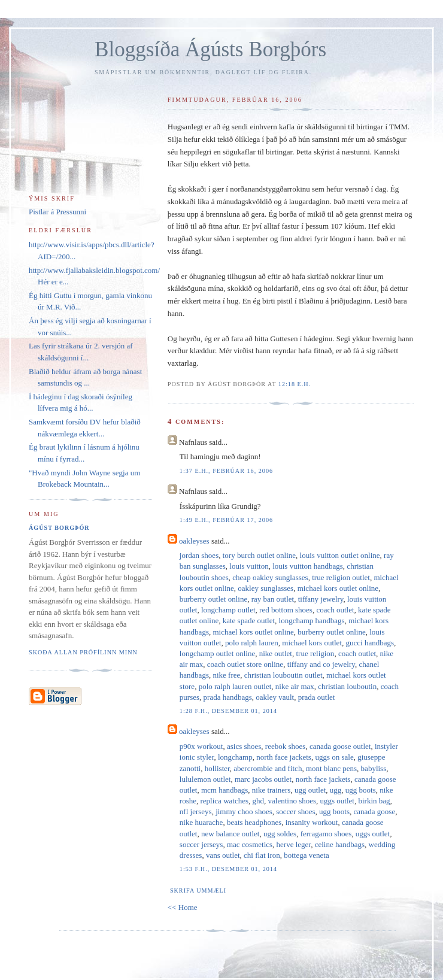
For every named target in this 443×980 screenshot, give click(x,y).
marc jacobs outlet (263, 779)
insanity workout (312, 822)
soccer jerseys (201, 844)
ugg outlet (310, 790)
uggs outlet (337, 801)
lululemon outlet (205, 779)
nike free (226, 675)
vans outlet (223, 855)
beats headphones (254, 822)
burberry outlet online (213, 599)
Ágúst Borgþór (59, 528)
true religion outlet (341, 577)
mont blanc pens (331, 768)
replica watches (224, 801)
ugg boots (361, 790)
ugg (336, 790)
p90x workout (201, 746)
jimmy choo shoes (244, 811)
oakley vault (275, 697)
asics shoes (244, 746)
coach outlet (335, 610)
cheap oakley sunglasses (270, 577)
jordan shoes (199, 555)
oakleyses (194, 541)
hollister (217, 768)
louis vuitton (249, 566)
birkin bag (374, 801)
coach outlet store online (245, 664)
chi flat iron (262, 855)
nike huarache (201, 822)
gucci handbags (370, 643)
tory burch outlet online (259, 555)
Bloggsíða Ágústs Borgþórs (210, 49)
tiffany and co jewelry (321, 664)
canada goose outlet (340, 746)
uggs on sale (334, 757)
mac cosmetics (250, 844)
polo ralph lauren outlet (235, 686)
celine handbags (340, 844)
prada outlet (317, 697)
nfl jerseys (196, 811)
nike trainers (271, 790)
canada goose (375, 811)
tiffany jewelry (321, 599)
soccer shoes (295, 811)
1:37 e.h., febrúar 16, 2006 (226, 471)
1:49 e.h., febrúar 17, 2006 (226, 520)
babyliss (374, 768)
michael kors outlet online (338, 588)
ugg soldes (280, 834)
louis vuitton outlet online (340, 555)
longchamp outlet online (217, 653)
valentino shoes (292, 801)
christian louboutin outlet (283, 675)
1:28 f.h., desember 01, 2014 (228, 711)
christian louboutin (347, 686)
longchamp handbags (312, 621)
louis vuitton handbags (308, 566)
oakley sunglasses (266, 588)
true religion (315, 653)
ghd (259, 801)
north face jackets (284, 757)
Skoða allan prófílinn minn (83, 652)
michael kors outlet (312, 643)
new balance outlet (230, 834)
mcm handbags (224, 790)
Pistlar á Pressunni (57, 212)
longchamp (235, 757)
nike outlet (276, 653)
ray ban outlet (273, 599)
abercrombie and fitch (268, 768)
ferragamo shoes (326, 834)
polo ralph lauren (252, 643)
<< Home (183, 907)
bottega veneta (306, 855)
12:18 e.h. (295, 384)
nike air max (295, 686)
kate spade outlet (249, 621)
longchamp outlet (228, 610)
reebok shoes (286, 746)
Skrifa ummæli (198, 891)
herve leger (294, 844)
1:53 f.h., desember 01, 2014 (228, 869)
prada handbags (228, 697)
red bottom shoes (286, 610)
